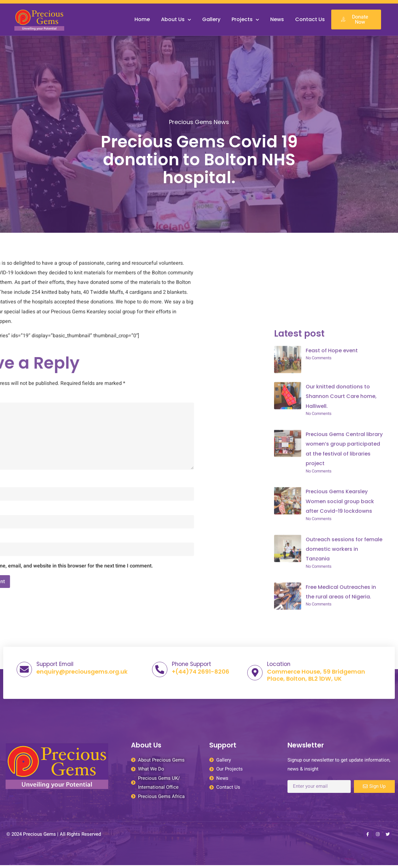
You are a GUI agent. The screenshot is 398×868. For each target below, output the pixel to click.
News (277, 19)
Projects (245, 20)
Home (142, 19)
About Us (176, 20)
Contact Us (310, 19)
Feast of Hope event (332, 622)
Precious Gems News (199, 129)
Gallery (211, 19)
